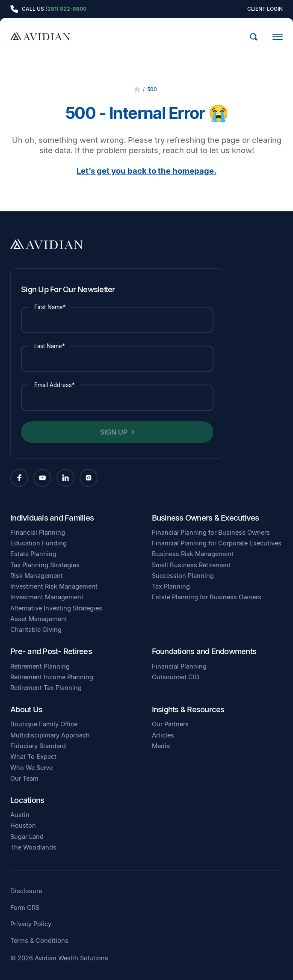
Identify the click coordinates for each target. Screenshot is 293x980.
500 (152, 89)
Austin (20, 815)
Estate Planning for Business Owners (207, 597)
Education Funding (38, 543)
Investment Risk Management (54, 586)
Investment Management (47, 597)
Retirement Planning (40, 666)
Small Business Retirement (191, 565)
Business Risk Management (193, 554)
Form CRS (25, 908)
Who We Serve (31, 768)
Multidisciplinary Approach (50, 735)
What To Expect (33, 757)
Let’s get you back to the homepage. (146, 171)
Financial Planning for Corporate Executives (217, 543)
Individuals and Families (52, 518)
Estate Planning (33, 554)
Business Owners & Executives (206, 518)
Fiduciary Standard (38, 746)
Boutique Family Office (44, 724)
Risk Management (37, 576)
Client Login (265, 9)
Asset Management (39, 619)
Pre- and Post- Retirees (51, 651)
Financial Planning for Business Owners (211, 533)
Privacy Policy (31, 924)
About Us (26, 709)
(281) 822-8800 (66, 9)
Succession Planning (183, 576)
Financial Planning (38, 533)
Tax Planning (171, 586)
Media (161, 746)
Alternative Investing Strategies (56, 608)
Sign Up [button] (114, 432)
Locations (27, 800)
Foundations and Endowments (204, 651)
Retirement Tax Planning (46, 688)
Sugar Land (27, 837)
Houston (23, 826)
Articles (163, 735)
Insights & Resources (188, 709)
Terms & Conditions (39, 941)
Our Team (24, 779)
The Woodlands (33, 847)
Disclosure (26, 891)
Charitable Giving (36, 630)
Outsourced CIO (176, 677)
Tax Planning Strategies (45, 565)
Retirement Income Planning (52, 677)
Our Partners (170, 724)
